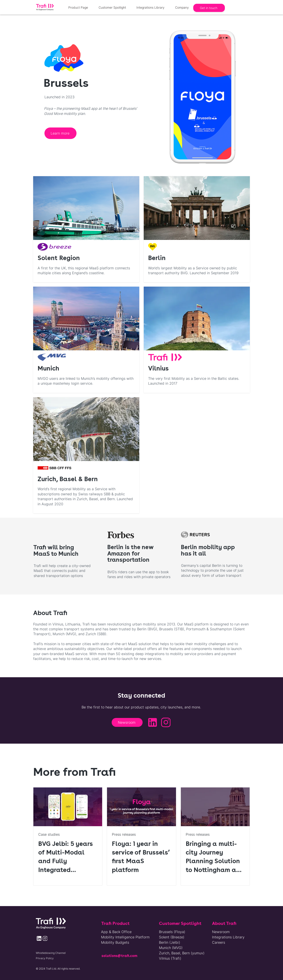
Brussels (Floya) (172, 932)
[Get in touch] (209, 8)
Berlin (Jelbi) (170, 942)
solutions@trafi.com (119, 956)
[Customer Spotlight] (182, 923)
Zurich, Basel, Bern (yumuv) (180, 953)
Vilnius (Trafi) (170, 958)
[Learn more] (60, 133)
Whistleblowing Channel (51, 953)
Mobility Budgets (115, 942)
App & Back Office (116, 932)
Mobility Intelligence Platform (125, 937)
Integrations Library (228, 937)
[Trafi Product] (120, 923)
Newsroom (221, 932)
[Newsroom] (127, 722)
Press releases (124, 834)
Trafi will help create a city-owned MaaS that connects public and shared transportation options (62, 571)
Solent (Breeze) (172, 937)
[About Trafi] (231, 923)
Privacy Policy (45, 958)
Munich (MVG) (171, 948)
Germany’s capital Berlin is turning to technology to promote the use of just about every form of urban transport (212, 570)
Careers (219, 942)
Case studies (49, 834)
